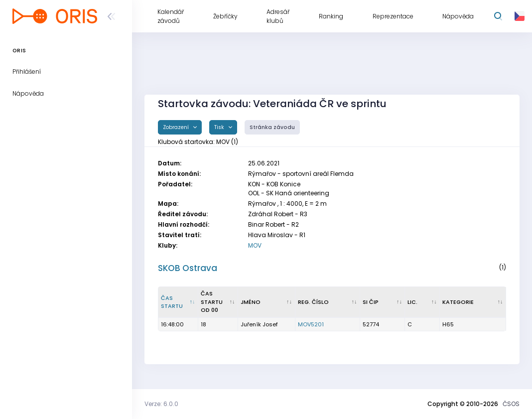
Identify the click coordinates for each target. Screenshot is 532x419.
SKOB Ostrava (188, 268)
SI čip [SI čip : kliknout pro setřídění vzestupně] (371, 302)
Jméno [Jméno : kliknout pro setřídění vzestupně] (251, 302)
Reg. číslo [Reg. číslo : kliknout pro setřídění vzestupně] (313, 302)
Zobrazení (177, 127)
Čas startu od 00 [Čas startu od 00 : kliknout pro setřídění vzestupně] (212, 302)
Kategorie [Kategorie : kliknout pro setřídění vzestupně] (458, 302)
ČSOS (511, 404)
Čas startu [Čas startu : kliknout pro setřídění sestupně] (172, 302)
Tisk (220, 127)
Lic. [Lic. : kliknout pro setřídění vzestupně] (412, 302)
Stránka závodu (272, 127)
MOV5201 (311, 324)
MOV (255, 245)
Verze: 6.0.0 (161, 404)
